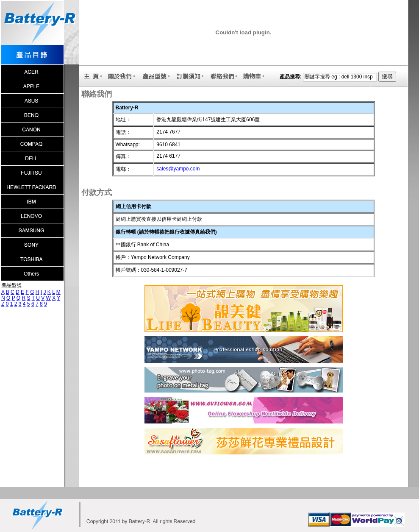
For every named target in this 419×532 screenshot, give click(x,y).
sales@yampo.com (178, 169)
